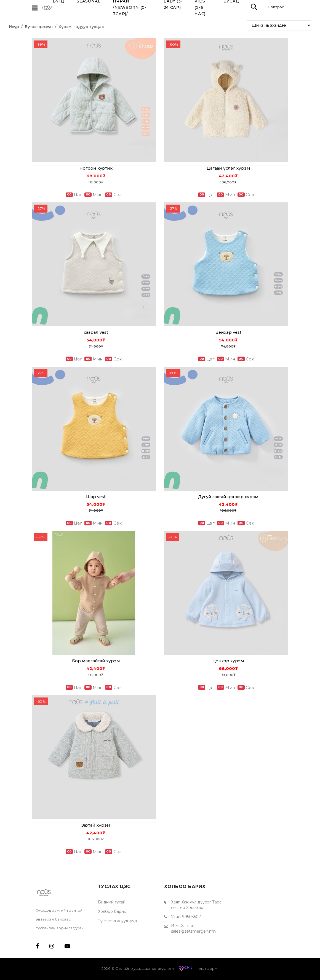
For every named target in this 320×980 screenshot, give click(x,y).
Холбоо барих (112, 911)
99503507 (192, 917)
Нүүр (14, 27)
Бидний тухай (112, 902)
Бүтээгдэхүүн (39, 27)
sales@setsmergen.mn (193, 931)
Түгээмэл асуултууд (118, 921)
